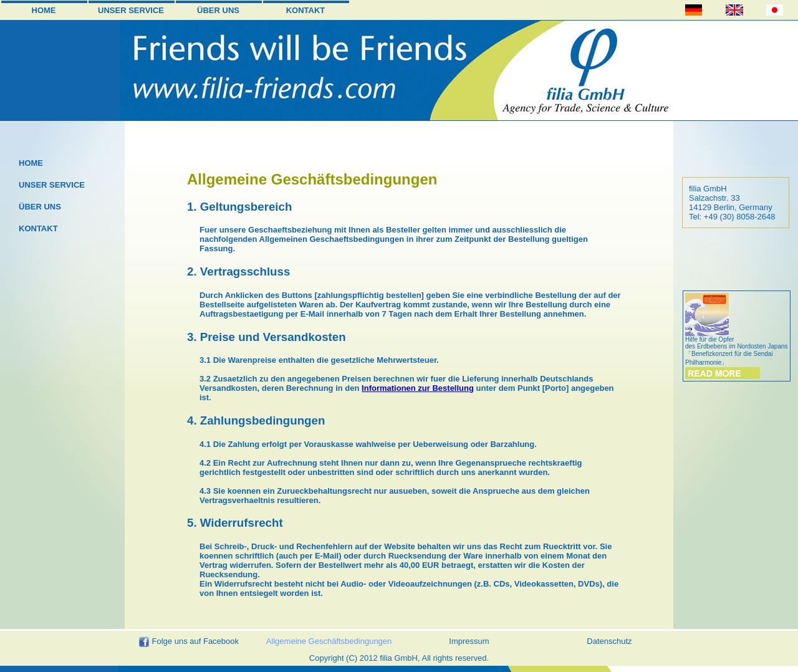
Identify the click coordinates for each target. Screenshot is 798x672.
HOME (44, 10)
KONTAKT (306, 10)
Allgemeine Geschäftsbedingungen (329, 641)
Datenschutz (609, 641)
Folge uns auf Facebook (189, 642)
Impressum (469, 641)
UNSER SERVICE (131, 10)
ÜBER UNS (218, 10)
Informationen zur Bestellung (418, 388)
